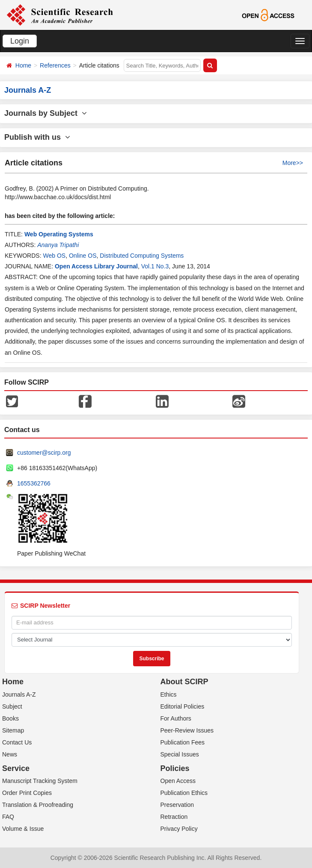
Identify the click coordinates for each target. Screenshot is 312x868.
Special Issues (180, 754)
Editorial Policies (183, 706)
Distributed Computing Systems (142, 256)
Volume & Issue (23, 829)
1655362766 (34, 483)
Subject (12, 706)
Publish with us (37, 137)
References (55, 65)
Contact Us (17, 742)
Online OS (83, 256)
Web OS (54, 256)
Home (23, 65)
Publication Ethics (184, 793)
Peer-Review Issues (187, 730)
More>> (293, 163)
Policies (175, 768)
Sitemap (13, 730)
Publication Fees (183, 742)
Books (10, 718)
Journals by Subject (46, 113)
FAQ (8, 817)
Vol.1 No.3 (155, 266)
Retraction (174, 817)
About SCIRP (184, 682)
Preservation (177, 805)
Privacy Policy (179, 829)
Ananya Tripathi (58, 245)
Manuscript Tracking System (40, 781)
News (10, 754)
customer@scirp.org (44, 453)
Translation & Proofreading (38, 805)
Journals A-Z (19, 694)
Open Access (178, 781)
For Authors (176, 718)
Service (16, 768)
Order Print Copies (27, 793)
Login (20, 41)
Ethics (169, 694)
